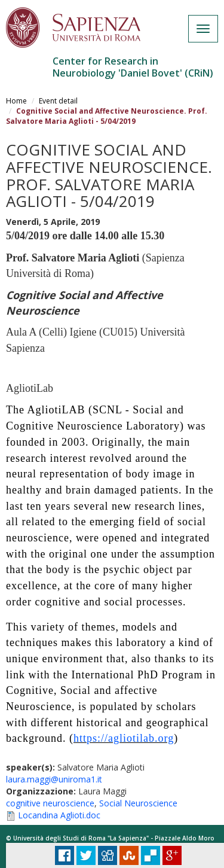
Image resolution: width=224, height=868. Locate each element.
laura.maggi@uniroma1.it (54, 779)
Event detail (58, 101)
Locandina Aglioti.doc (59, 815)
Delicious (151, 855)
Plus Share (172, 855)
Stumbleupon (129, 855)
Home (16, 101)
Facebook (65, 855)
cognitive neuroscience (50, 803)
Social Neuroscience (138, 803)
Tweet (86, 855)
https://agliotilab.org (124, 738)
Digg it (108, 855)
